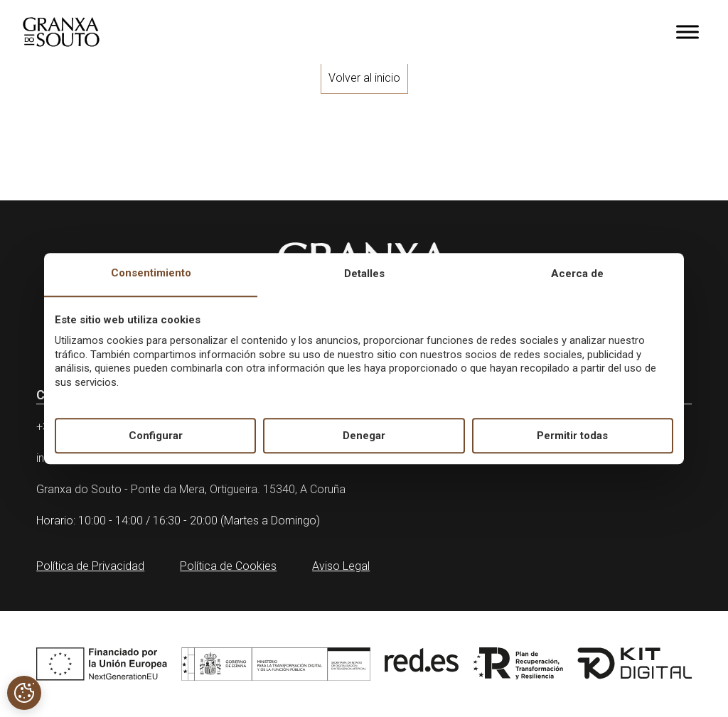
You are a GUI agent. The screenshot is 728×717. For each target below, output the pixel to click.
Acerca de (577, 274)
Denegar (364, 436)
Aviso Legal (341, 566)
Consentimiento (151, 274)
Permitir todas (572, 436)
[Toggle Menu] (687, 32)
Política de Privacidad (90, 566)
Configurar (156, 436)
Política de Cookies (228, 566)
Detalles (364, 274)
